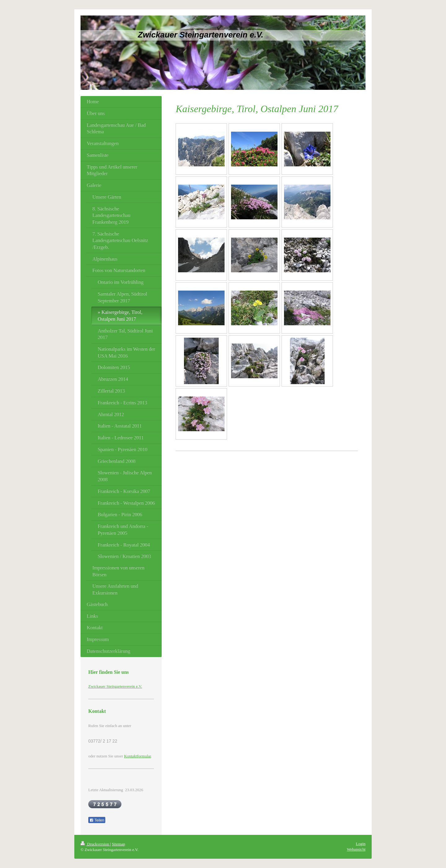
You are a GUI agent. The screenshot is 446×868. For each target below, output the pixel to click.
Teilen (97, 820)
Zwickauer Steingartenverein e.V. (115, 686)
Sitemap (118, 844)
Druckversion (95, 844)
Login (361, 844)
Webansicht (356, 849)
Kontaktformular (138, 756)
